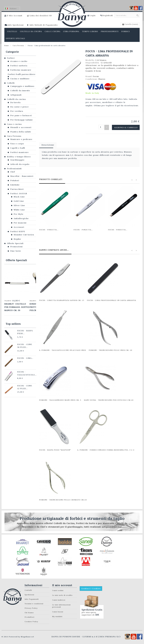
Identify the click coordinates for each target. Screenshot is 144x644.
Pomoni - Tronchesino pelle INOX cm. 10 (110, 349)
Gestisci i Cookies (91, 588)
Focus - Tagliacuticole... (23, 370)
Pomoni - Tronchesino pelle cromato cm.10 (63, 499)
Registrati (108, 15)
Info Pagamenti (32, 598)
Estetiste (15, 185)
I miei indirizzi (59, 599)
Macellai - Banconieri (22, 176)
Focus (96, 76)
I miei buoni (58, 611)
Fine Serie (16, 251)
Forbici (11, 58)
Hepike (17, 239)
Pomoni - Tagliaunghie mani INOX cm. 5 (60, 399)
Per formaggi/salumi (21, 120)
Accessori (19, 227)
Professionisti (14, 169)
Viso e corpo (17, 144)
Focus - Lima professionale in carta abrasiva (112, 299)
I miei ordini (58, 589)
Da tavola (15, 102)
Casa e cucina (14, 124)
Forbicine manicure (21, 70)
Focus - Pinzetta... (49, 229)
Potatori (15, 180)
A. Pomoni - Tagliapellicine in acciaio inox (63, 349)
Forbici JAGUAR (19, 193)
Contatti (28, 589)
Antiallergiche (21, 218)
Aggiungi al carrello (128, 127)
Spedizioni (29, 594)
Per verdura (17, 111)
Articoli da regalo (20, 164)
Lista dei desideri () (41, 16)
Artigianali (16, 95)
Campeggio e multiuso (22, 86)
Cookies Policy (31, 621)
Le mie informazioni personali (61, 605)
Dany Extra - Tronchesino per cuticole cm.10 (109, 399)
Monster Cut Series (24, 235)
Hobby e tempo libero (19, 157)
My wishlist (57, 615)
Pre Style (18, 214)
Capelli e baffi (18, 148)
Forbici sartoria (19, 66)
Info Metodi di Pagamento (44, 25)
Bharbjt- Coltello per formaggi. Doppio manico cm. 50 (16, 306)
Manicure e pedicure (21, 139)
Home (7, 46)
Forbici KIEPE (18, 231)
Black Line (19, 197)
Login (92, 15)
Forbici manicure (19, 152)
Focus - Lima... (21, 355)
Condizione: (92, 79)
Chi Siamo (29, 612)
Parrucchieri (17, 189)
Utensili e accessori (21, 127)
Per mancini (20, 223)
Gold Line (19, 201)
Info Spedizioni (16, 25)
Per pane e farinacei (21, 115)
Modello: (90, 60)
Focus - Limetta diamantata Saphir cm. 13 (62, 299)
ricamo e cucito (19, 61)
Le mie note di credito (62, 594)
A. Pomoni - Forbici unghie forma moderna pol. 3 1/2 (106, 449)
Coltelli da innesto (20, 90)
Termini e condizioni (34, 603)
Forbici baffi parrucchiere (22, 74)
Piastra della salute (21, 132)
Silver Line (19, 205)
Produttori (29, 616)
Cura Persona (18, 46)
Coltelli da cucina (16, 99)
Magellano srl (27, 636)
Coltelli (11, 83)
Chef (13, 172)
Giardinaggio (17, 160)
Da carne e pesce (19, 107)
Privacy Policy (31, 607)
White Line (19, 210)
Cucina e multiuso (20, 79)
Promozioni (16, 247)
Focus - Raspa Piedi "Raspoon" (55, 449)
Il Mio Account (14, 16)
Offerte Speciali (15, 243)
